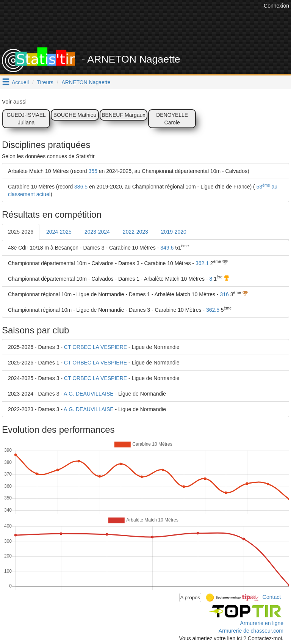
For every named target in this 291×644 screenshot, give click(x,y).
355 (93, 171)
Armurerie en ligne (262, 623)
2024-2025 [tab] (59, 232)
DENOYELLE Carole (172, 119)
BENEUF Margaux (123, 115)
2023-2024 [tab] (97, 232)
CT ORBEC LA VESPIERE (95, 347)
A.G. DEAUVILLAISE (89, 394)
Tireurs (45, 82)
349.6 (167, 248)
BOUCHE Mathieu (75, 115)
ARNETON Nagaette (86, 82)
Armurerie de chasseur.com (251, 631)
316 (225, 294)
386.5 (81, 187)
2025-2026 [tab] (21, 232)
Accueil (20, 82)
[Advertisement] (151, 28)
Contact (272, 597)
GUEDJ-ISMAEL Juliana (26, 119)
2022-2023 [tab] (135, 232)
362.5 (213, 310)
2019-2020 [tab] (174, 232)
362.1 (202, 263)
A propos (190, 598)
